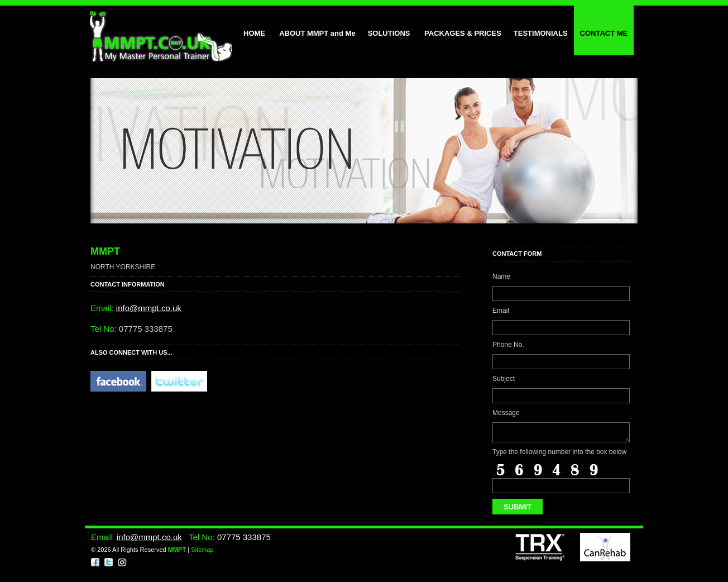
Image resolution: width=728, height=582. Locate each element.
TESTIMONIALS (541, 33)
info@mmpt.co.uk (149, 308)
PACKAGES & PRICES (463, 33)
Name (501, 276)
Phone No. (508, 345)
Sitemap (202, 553)
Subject (504, 379)
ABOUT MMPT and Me (317, 33)
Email (501, 311)
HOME (254, 33)
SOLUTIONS (390, 33)
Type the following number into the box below (559, 455)
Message (506, 413)
